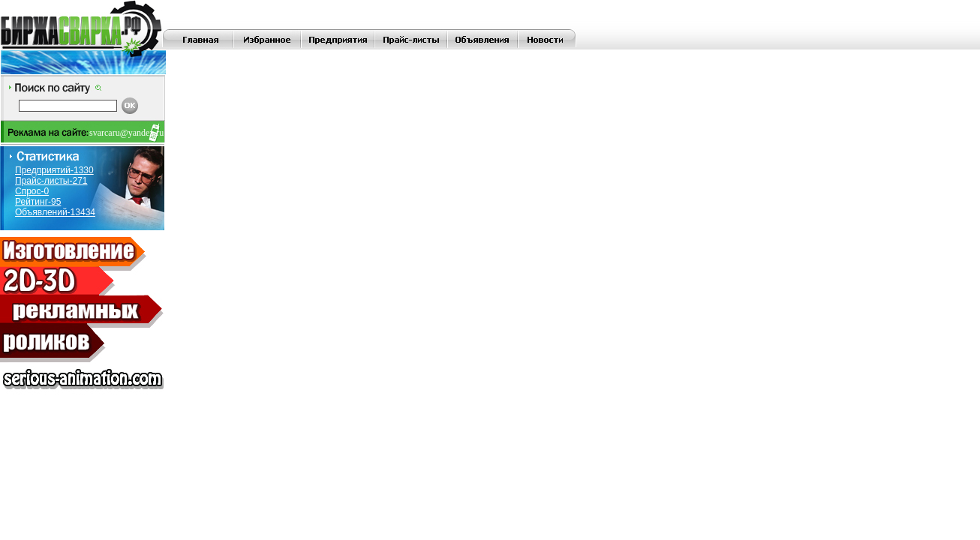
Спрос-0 (32, 191)
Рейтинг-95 (38, 202)
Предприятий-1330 (54, 170)
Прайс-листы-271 (51, 181)
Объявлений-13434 (55, 212)
